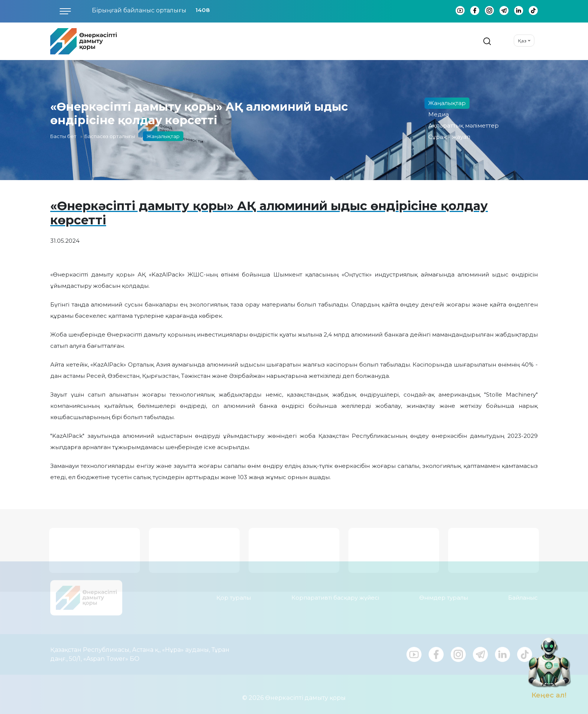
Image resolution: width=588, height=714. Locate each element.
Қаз (522, 41)
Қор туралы (234, 593)
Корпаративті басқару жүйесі (335, 593)
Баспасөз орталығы (110, 136)
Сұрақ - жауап (449, 137)
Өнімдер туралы (444, 593)
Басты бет (63, 136)
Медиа (439, 114)
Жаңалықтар (447, 103)
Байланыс (523, 593)
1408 (202, 10)
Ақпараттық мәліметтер (463, 126)
